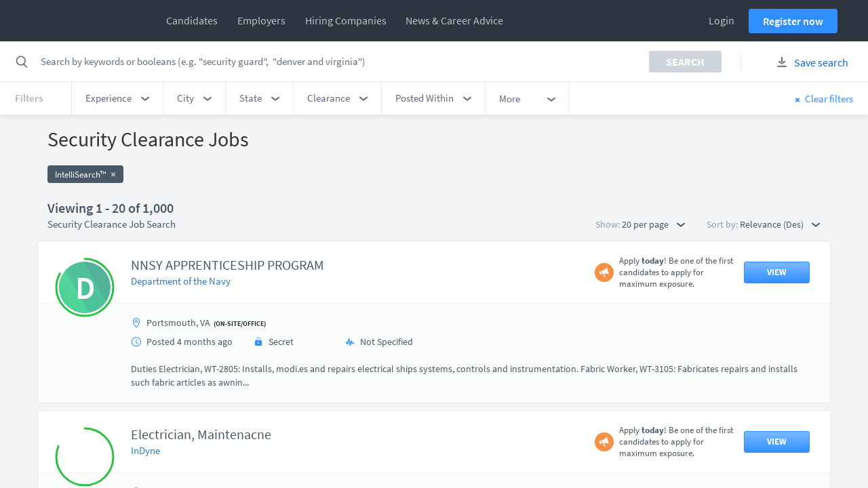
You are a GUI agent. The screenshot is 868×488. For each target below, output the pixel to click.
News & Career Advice (454, 20)
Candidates (192, 20)
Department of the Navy (181, 281)
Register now (793, 21)
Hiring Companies (346, 20)
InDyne (145, 450)
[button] (117, 98)
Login (722, 20)
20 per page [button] (653, 224)
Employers (261, 20)
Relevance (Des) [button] (780, 224)
